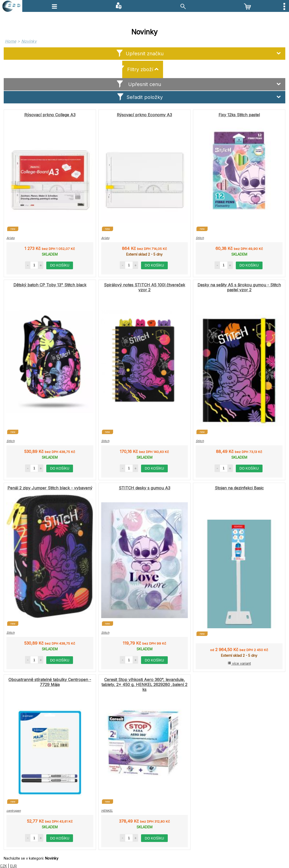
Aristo (11, 238)
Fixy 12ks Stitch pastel (239, 115)
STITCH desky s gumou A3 (144, 488)
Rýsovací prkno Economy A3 (144, 115)
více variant (239, 663)
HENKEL (107, 811)
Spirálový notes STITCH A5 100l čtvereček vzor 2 (144, 287)
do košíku (60, 265)
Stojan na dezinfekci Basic (239, 488)
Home (11, 41)
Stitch (200, 238)
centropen (14, 811)
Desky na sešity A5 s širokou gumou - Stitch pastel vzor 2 (239, 287)
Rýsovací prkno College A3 (50, 115)
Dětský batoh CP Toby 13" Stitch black (50, 285)
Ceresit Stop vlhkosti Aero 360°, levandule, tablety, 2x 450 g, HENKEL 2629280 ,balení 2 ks (144, 685)
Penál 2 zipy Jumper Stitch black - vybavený (50, 488)
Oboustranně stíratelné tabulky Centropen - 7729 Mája (50, 682)
